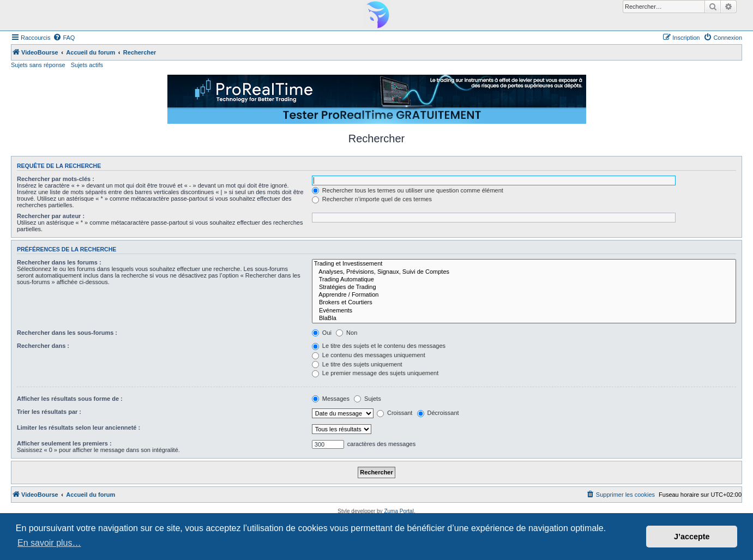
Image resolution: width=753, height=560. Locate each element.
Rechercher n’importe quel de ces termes (372, 199)
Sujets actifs (87, 65)
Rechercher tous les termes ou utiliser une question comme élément (408, 190)
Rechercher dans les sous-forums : (67, 333)
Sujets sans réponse (38, 65)
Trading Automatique (524, 280)
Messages (331, 399)
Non (347, 333)
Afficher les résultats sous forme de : (70, 399)
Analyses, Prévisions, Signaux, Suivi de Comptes (524, 272)
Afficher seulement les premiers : (64, 443)
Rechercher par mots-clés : (56, 179)
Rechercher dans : (43, 346)
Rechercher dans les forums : (59, 262)
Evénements (524, 311)
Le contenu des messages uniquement (369, 355)
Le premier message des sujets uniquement (375, 373)
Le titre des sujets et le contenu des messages (379, 346)
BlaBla (524, 318)
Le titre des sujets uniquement (357, 364)
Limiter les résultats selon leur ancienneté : (79, 427)
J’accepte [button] (692, 537)
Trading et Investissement (524, 264)
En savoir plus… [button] (49, 543)
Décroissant (438, 413)
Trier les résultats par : (49, 412)
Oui (322, 333)
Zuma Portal (399, 511)
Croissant (395, 413)
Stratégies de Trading (524, 287)
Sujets (368, 399)
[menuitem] (64, 38)
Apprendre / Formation (524, 295)
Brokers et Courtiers (524, 303)
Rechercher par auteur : (51, 216)
